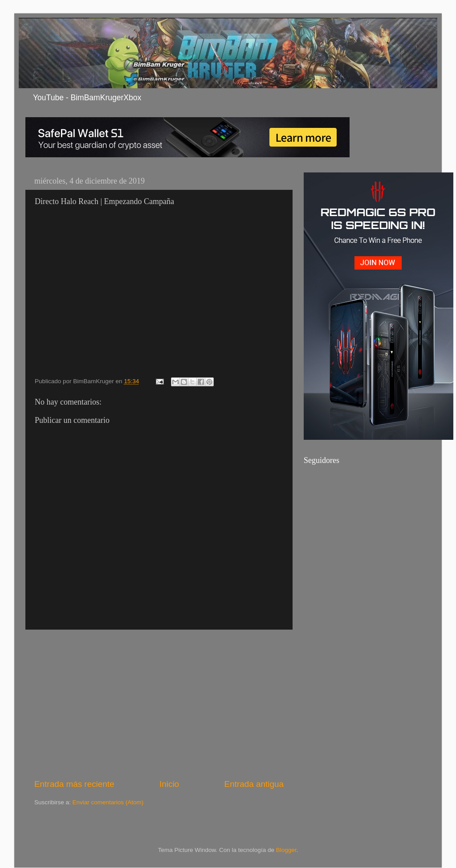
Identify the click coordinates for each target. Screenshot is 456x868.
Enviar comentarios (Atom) (108, 802)
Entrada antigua (254, 784)
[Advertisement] (159, 704)
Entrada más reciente (74, 784)
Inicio (169, 784)
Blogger (286, 850)
